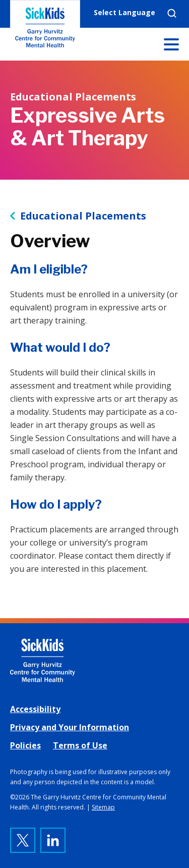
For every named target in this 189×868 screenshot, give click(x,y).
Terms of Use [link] (80, 745)
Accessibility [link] (35, 709)
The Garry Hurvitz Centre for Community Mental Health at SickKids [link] (45, 30)
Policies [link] (25, 745)
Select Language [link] (124, 12)
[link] (94, 660)
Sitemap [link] (103, 807)
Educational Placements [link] (83, 216)
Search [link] (172, 13)
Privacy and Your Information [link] (70, 727)
